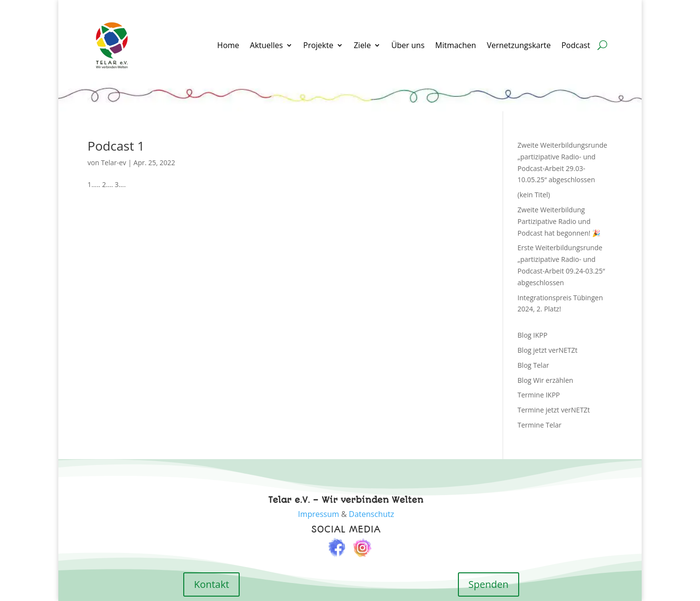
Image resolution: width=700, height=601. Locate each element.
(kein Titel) (534, 195)
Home (228, 45)
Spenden (489, 584)
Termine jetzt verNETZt (554, 410)
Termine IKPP (539, 395)
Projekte (318, 45)
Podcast (577, 45)
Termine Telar (540, 425)
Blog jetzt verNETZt (548, 350)
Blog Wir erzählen (546, 380)
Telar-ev (114, 163)
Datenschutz (372, 514)
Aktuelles (266, 45)
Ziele (362, 45)
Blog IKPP (533, 335)
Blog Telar (534, 365)
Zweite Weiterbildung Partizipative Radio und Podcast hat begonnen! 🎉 (559, 221)
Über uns (408, 45)
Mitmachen (455, 45)
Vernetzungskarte (519, 45)
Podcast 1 (116, 146)
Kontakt (211, 584)
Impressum (318, 514)
